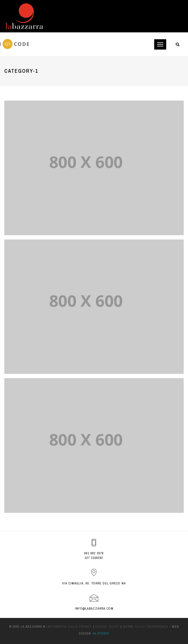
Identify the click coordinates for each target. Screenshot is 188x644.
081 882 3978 (94, 553)
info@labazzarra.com (94, 608)
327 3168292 (94, 558)
